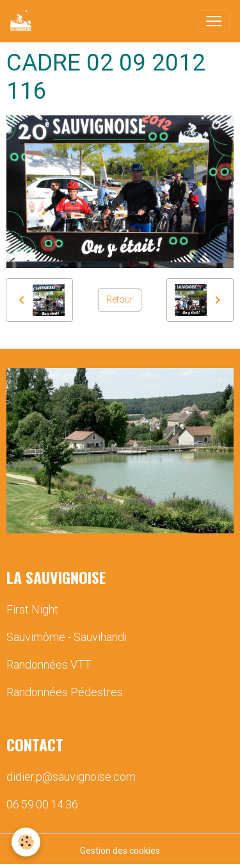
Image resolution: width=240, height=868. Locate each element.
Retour (120, 299)
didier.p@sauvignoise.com (71, 777)
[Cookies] (26, 842)
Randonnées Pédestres (65, 692)
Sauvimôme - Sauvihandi (67, 637)
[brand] (23, 21)
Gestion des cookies (120, 851)
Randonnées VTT (49, 664)
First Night (32, 609)
